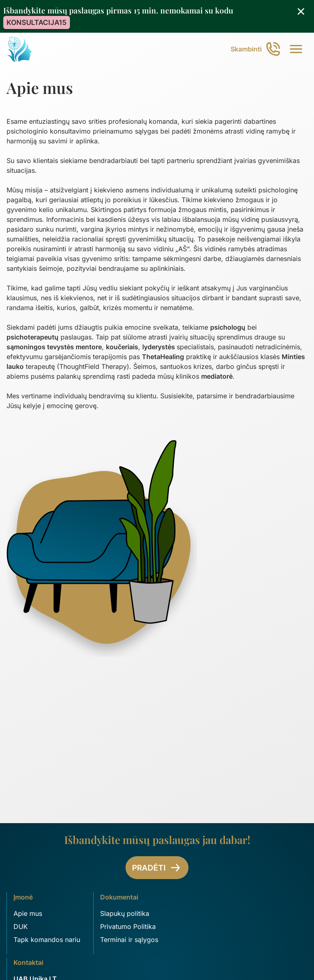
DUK (21, 926)
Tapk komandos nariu (47, 940)
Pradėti (157, 868)
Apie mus (28, 913)
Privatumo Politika (128, 926)
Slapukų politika (125, 913)
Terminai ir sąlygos (129, 940)
